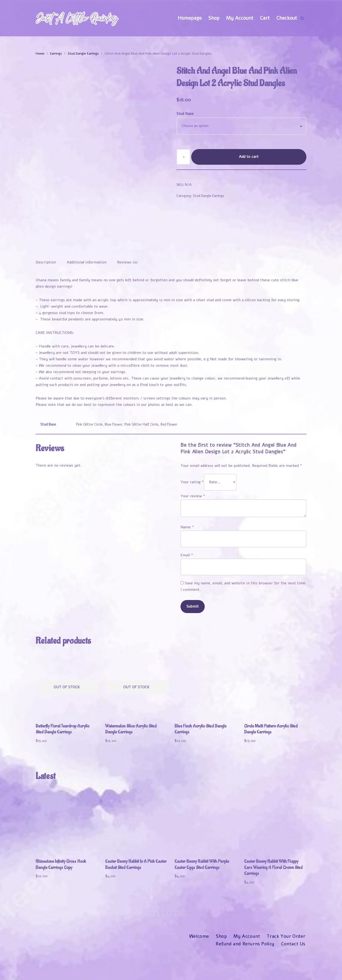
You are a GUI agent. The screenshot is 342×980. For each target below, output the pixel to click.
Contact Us (293, 973)
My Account (240, 18)
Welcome (199, 966)
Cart (265, 18)
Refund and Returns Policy (245, 973)
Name (187, 556)
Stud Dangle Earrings (83, 54)
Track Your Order (286, 966)
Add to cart (249, 157)
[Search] (302, 18)
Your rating (192, 511)
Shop (214, 18)
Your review (193, 525)
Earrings (56, 54)
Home (40, 54)
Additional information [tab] (87, 290)
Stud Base (185, 114)
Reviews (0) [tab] (127, 290)
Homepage (190, 18)
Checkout (287, 18)
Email (187, 584)
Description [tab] (46, 290)
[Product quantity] (183, 157)
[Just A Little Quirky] (77, 18)
